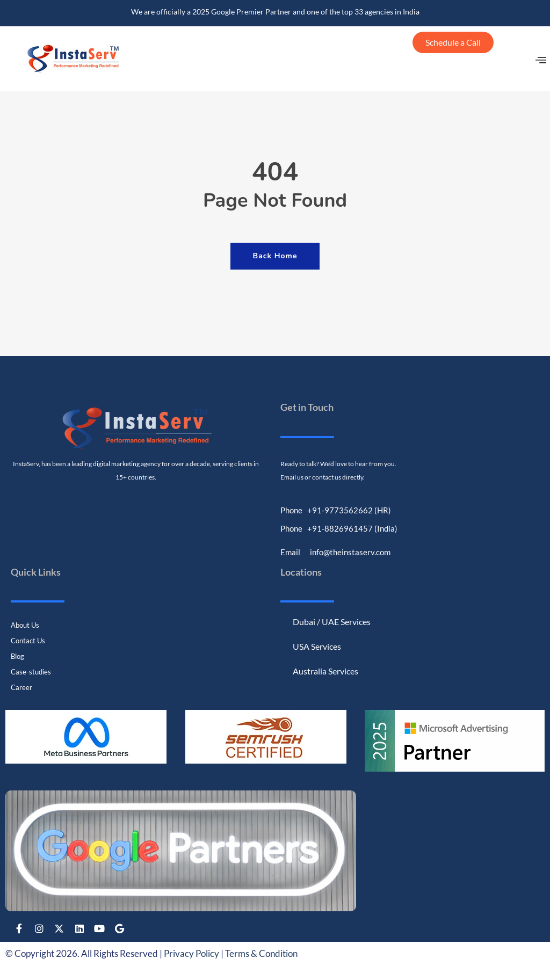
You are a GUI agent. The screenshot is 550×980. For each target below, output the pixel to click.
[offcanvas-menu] (541, 61)
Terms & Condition (261, 953)
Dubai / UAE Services (332, 621)
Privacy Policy (191, 953)
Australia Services (325, 670)
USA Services (317, 646)
